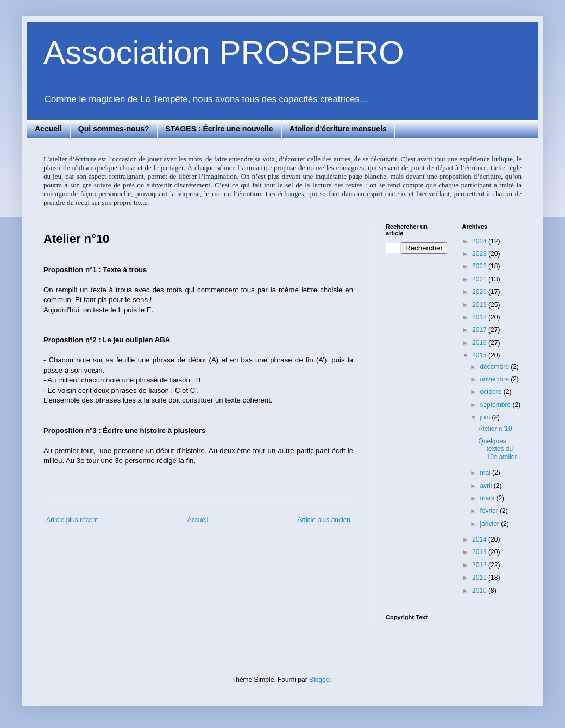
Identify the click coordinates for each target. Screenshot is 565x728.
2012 (480, 565)
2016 (480, 343)
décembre (495, 367)
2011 (480, 578)
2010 (480, 591)
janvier (490, 524)
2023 (480, 254)
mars (488, 498)
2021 (480, 279)
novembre (495, 379)
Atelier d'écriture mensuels (338, 129)
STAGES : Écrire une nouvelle (219, 129)
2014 (480, 539)
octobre (491, 392)
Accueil (48, 129)
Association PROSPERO (224, 52)
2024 (480, 241)
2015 (480, 355)
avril (486, 486)
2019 (480, 305)
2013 (480, 552)
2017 (480, 330)
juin (486, 417)
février (490, 511)
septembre (496, 405)
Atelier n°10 (495, 429)
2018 (480, 317)
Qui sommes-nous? (114, 129)
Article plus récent (72, 520)
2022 (480, 266)
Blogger (320, 680)
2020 (480, 292)
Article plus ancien (324, 520)
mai (486, 473)
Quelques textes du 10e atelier (497, 449)
